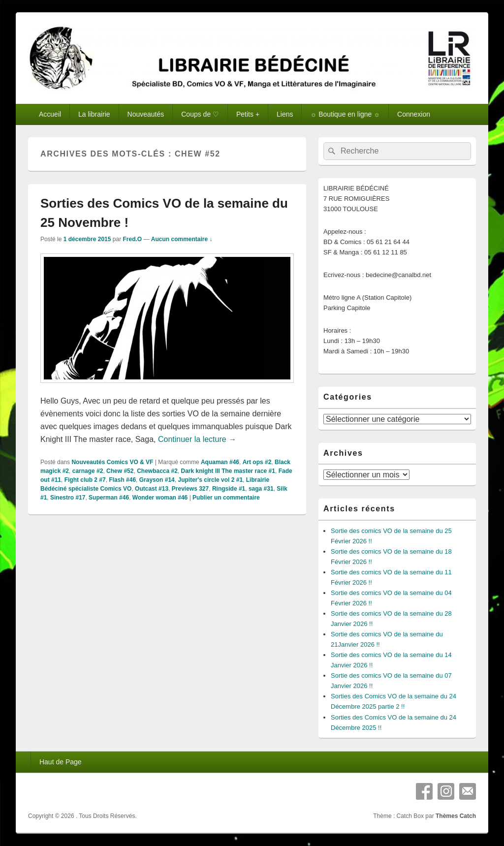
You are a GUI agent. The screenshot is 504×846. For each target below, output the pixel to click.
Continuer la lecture (197, 439)
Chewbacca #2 (157, 471)
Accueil (50, 114)
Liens (285, 114)
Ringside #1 (229, 489)
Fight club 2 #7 (85, 480)
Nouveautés (146, 114)
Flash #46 (122, 480)
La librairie (94, 114)
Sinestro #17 (68, 498)
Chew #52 (120, 471)
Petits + (248, 114)
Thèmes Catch (456, 816)
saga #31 (261, 489)
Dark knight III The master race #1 (228, 471)
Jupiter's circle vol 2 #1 (210, 480)
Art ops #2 (257, 462)
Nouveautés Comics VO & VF (112, 462)
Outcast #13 (152, 489)
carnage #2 (88, 471)
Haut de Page (61, 762)
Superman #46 (109, 498)
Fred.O (132, 239)
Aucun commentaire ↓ (182, 239)
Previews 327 (190, 489)
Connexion (414, 114)
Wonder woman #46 (160, 498)
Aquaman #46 (220, 462)
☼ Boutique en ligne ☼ (345, 114)
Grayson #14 (157, 480)
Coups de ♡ (200, 114)
